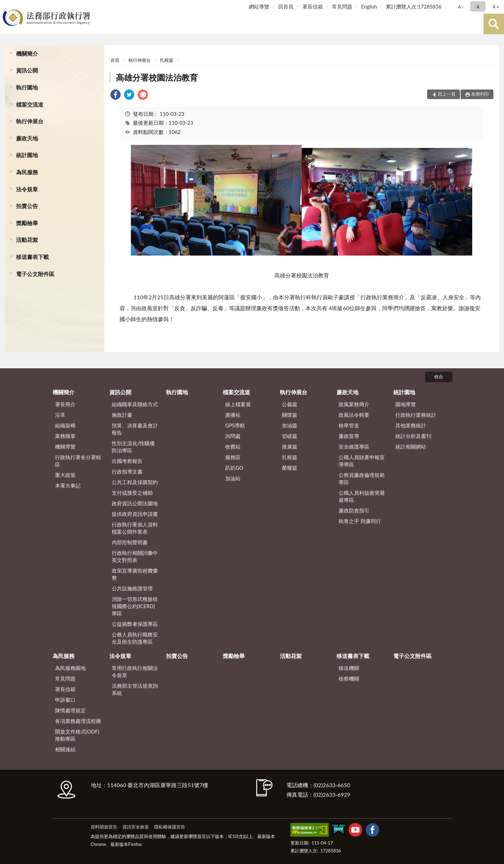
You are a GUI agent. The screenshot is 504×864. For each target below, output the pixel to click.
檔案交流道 (30, 104)
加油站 (233, 478)
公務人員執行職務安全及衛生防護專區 (135, 638)
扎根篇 (167, 60)
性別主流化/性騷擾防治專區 (133, 447)
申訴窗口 (65, 700)
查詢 (494, 24)
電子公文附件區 (35, 274)
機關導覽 (65, 447)
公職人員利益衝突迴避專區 (362, 496)
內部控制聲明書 (130, 542)
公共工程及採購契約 (135, 482)
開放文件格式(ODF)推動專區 (77, 735)
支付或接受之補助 (132, 493)
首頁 (115, 60)
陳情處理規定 (70, 710)
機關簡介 (27, 53)
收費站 (233, 447)
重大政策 (65, 475)
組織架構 (65, 425)
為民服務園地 (70, 668)
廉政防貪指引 (354, 510)
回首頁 (286, 6)
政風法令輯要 (354, 415)
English (369, 6)
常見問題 (342, 6)
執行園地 (27, 87)
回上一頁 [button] (447, 94)
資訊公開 (27, 70)
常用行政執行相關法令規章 (135, 671)
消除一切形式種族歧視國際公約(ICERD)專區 (135, 606)
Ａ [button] (478, 6)
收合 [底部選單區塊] (439, 376)
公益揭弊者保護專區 (135, 624)
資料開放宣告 (104, 827)
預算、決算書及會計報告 (135, 429)
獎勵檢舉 (27, 223)
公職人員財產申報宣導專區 (362, 461)
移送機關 (349, 668)
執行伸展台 (30, 121)
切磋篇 (290, 436)
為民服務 (27, 172)
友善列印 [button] (480, 94)
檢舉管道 (349, 425)
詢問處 (233, 436)
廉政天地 (27, 138)
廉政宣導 (349, 436)
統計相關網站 (411, 447)
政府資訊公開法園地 (135, 503)
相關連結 (65, 749)
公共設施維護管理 (132, 588)
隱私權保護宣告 (170, 827)
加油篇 (290, 425)
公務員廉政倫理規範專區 (362, 478)
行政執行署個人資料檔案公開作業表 (135, 528)
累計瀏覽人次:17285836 (414, 6)
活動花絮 (27, 240)
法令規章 (27, 189)
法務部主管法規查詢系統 (135, 689)
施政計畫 (122, 415)
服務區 (233, 457)
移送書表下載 (32, 257)
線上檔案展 (238, 404)
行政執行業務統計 (416, 415)
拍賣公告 (27, 206)
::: (6, 6)
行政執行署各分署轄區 (78, 461)
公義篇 (290, 404)
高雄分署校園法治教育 (157, 77)
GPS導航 (235, 425)
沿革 (60, 415)
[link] (115, 95)
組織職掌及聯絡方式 (135, 404)
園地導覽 (406, 404)
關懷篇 (290, 415)
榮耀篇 (290, 468)
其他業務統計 (411, 425)
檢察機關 (349, 678)
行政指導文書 (127, 471)
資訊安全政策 (136, 827)
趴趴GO (234, 468)
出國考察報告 (127, 461)
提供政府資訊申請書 (135, 514)
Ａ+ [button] (495, 6)
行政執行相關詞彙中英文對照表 (135, 556)
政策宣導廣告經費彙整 (135, 574)
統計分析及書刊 (413, 436)
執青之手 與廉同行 (360, 521)
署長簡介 (65, 404)
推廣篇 (290, 447)
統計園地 (27, 155)
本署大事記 (68, 485)
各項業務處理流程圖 (78, 721)
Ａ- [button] (460, 6)
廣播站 (233, 415)
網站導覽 (259, 6)
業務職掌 (65, 436)
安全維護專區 (354, 447)
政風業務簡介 (354, 404)
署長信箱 (313, 6)
